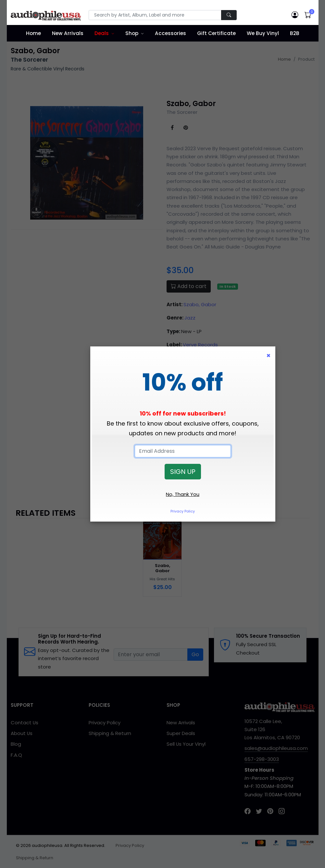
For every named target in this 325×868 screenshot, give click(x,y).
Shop (132, 33)
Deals (102, 33)
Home (33, 33)
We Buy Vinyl (263, 33)
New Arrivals (68, 33)
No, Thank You (183, 494)
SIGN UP (183, 472)
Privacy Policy (183, 511)
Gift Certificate (216, 33)
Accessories (170, 33)
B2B (295, 33)
